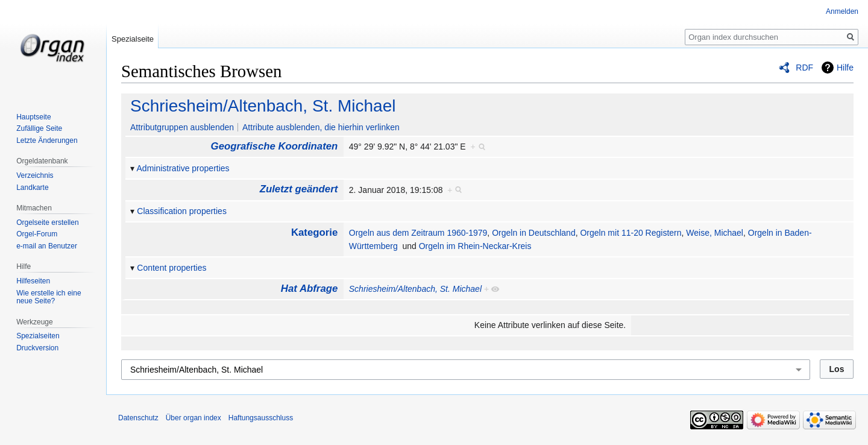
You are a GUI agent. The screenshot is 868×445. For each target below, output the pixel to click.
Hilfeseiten (33, 281)
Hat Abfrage (309, 289)
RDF (804, 68)
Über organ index (193, 418)
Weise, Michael (715, 233)
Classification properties (182, 211)
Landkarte (32, 188)
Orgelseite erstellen (47, 222)
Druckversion (37, 348)
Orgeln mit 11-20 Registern (631, 233)
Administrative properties (183, 168)
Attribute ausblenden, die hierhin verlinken (321, 127)
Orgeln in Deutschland (534, 233)
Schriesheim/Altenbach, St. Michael (263, 106)
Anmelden (842, 11)
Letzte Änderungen (47, 140)
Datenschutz (138, 418)
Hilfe (845, 68)
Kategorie (314, 232)
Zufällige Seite (39, 128)
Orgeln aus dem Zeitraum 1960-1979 (418, 233)
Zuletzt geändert (299, 189)
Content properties (171, 268)
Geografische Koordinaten (275, 146)
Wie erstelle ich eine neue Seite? (49, 297)
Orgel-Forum (37, 234)
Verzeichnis (35, 175)
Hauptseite (33, 117)
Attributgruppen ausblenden (182, 127)
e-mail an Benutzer (47, 246)
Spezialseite (133, 39)
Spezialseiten (38, 336)
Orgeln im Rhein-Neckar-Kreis (475, 246)
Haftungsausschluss (261, 418)
